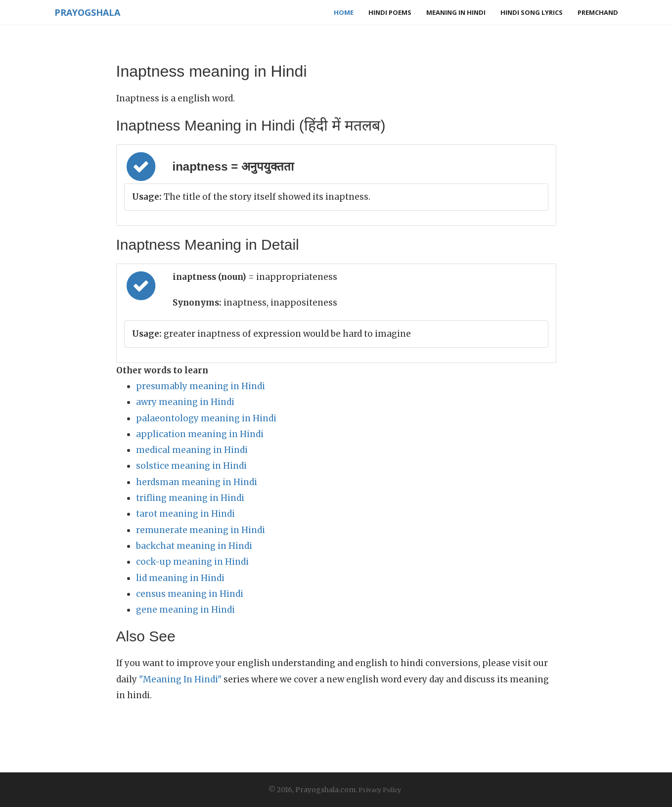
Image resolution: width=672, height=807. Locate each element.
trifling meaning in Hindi (190, 498)
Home (344, 12)
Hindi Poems (390, 12)
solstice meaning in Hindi (191, 466)
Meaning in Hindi (456, 12)
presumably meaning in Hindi (201, 386)
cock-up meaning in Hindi (192, 562)
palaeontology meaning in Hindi (206, 418)
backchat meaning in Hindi (194, 546)
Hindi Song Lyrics (532, 12)
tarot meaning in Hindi (185, 514)
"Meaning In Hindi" (180, 679)
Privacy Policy (380, 790)
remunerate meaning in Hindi (201, 530)
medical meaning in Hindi (192, 450)
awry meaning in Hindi (185, 402)
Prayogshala (87, 12)
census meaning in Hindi (190, 594)
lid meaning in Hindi (180, 578)
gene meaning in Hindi (185, 610)
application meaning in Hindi (200, 434)
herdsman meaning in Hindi (197, 482)
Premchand (598, 12)
